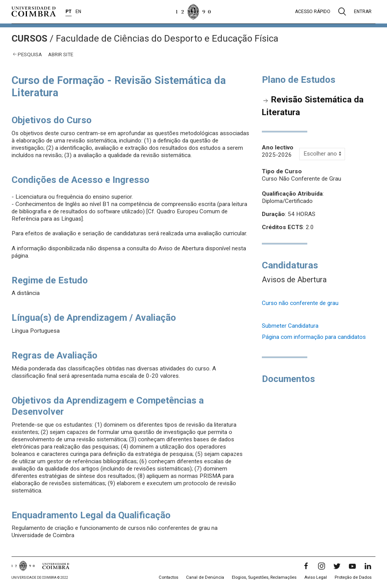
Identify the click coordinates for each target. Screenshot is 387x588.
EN (78, 12)
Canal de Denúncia (205, 577)
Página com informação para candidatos (314, 337)
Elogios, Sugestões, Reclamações (264, 577)
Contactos (168, 577)
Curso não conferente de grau (300, 303)
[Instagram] (322, 566)
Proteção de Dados (353, 577)
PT (69, 12)
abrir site (61, 54)
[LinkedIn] (368, 566)
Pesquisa (30, 54)
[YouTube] (352, 566)
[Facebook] (306, 566)
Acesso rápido (313, 12)
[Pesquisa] (342, 12)
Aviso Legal (316, 577)
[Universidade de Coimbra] (34, 12)
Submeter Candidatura (290, 326)
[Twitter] (337, 566)
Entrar (363, 12)
